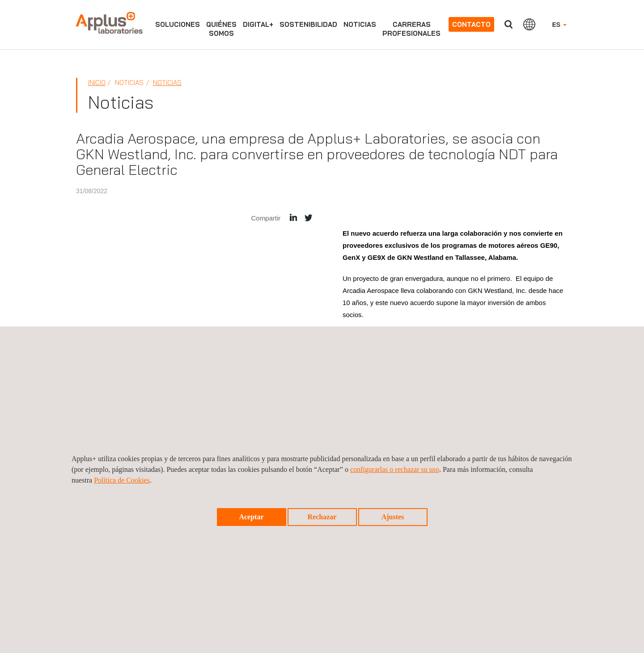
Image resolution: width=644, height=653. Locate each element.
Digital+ (258, 24)
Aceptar (251, 517)
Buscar (508, 24)
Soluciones (178, 24)
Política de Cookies (122, 480)
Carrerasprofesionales (411, 29)
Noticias (360, 24)
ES (559, 25)
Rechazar (322, 517)
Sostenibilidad (308, 24)
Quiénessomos (221, 29)
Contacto (471, 24)
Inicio (97, 83)
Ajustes (393, 517)
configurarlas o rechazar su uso (395, 469)
